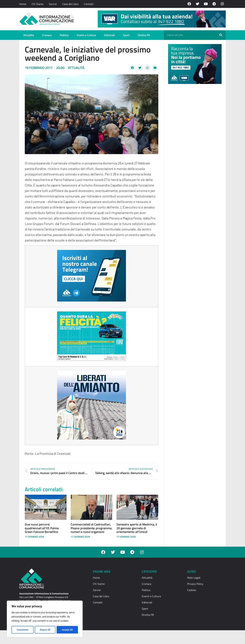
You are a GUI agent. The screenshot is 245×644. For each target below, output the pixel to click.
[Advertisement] (194, 140)
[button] (132, 68)
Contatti (89, 4)
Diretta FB (144, 35)
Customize (23, 630)
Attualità (29, 35)
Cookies (192, 590)
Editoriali (109, 35)
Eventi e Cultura (86, 35)
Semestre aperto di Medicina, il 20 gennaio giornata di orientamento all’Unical (137, 528)
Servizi (53, 4)
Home (23, 4)
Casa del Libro (70, 4)
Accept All (67, 630)
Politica (64, 35)
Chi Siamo (38, 4)
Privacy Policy (195, 584)
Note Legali (194, 578)
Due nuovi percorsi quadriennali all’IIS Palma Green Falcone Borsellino (42, 528)
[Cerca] (221, 35)
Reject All (45, 630)
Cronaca (47, 35)
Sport (126, 35)
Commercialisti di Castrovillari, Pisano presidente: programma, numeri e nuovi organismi (91, 528)
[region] (45, 619)
